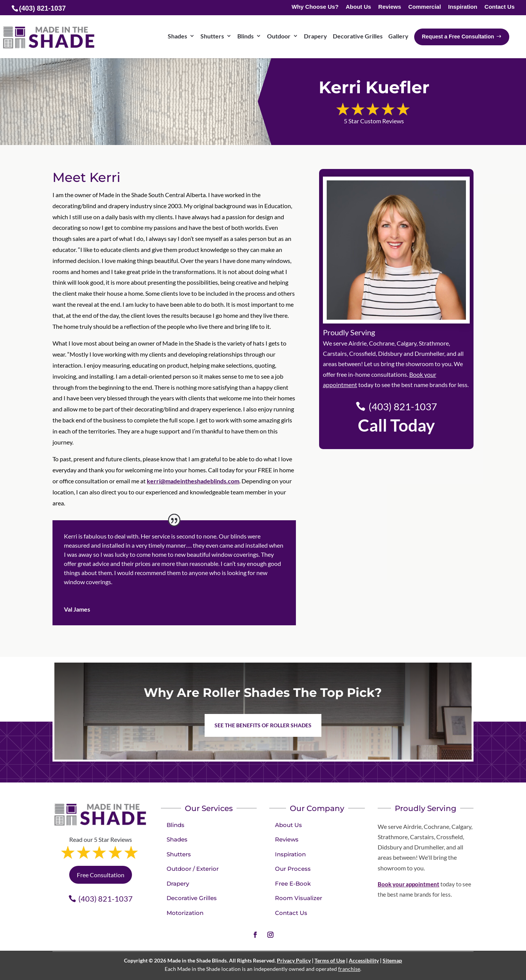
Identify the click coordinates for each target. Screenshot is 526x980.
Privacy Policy (294, 960)
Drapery (315, 36)
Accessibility (364, 960)
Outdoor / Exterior (193, 869)
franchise (349, 969)
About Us (358, 7)
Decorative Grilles (358, 36)
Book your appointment (408, 884)
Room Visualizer (299, 898)
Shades (177, 36)
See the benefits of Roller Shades (263, 725)
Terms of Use (330, 960)
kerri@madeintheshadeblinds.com (193, 481)
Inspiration (463, 7)
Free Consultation (101, 875)
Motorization (185, 913)
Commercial (424, 7)
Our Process (293, 869)
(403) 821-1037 (403, 406)
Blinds (246, 36)
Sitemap (392, 960)
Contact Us (500, 7)
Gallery (398, 36)
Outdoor (279, 36)
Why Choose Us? (315, 7)
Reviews (390, 7)
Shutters (212, 36)
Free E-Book (293, 884)
